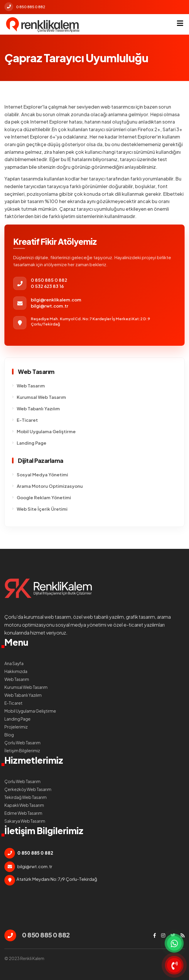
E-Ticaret (27, 420)
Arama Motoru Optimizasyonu (50, 486)
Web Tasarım (31, 386)
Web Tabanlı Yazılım (38, 408)
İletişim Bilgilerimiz (22, 750)
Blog (9, 735)
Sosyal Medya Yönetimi (42, 474)
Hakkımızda (16, 671)
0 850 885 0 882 (25, 7)
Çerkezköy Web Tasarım (28, 789)
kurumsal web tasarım (48, 617)
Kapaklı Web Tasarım (24, 805)
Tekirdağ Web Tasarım (26, 797)
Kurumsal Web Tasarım (41, 397)
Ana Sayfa (14, 663)
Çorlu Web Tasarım (22, 743)
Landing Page (32, 443)
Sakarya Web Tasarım (25, 821)
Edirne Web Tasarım (23, 813)
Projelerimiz (16, 727)
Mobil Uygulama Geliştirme (46, 431)
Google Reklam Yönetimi (44, 497)
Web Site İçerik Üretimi (42, 509)
